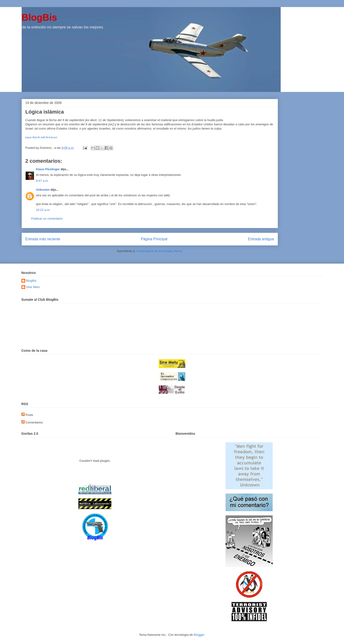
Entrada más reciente (43, 239)
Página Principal (154, 239)
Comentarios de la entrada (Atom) (159, 251)
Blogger (199, 635)
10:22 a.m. (43, 210)
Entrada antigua (261, 239)
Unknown (43, 190)
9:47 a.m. (42, 181)
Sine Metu (33, 287)
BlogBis (39, 17)
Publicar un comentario (47, 219)
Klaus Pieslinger (48, 169)
